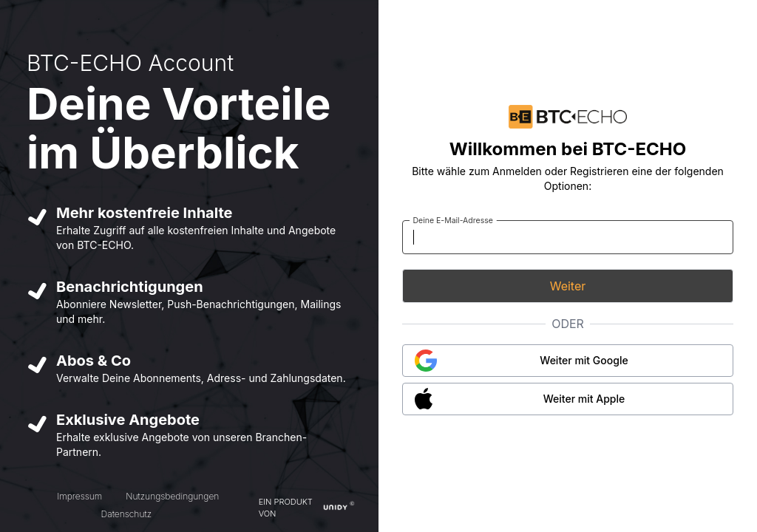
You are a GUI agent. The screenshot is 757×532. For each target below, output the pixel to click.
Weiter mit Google (584, 360)
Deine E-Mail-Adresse (453, 220)
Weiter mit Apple (584, 399)
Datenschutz (126, 514)
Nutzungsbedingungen (172, 496)
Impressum (79, 496)
